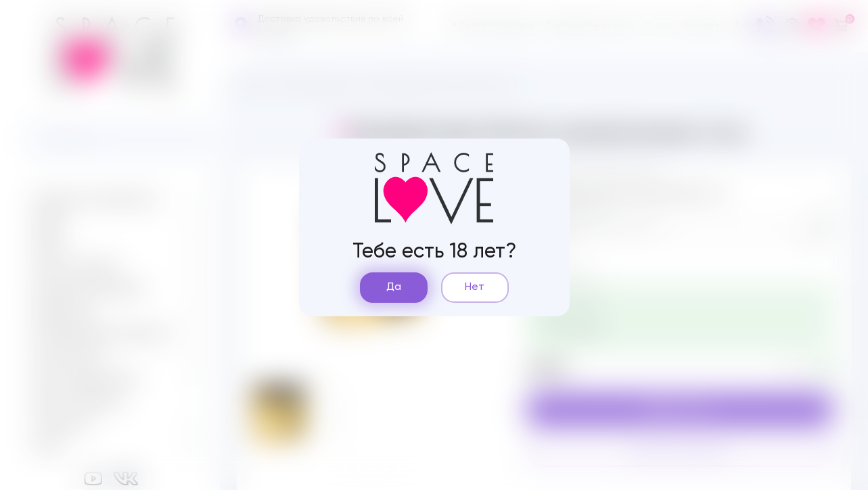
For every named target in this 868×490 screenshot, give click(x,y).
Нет (475, 287)
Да (394, 287)
